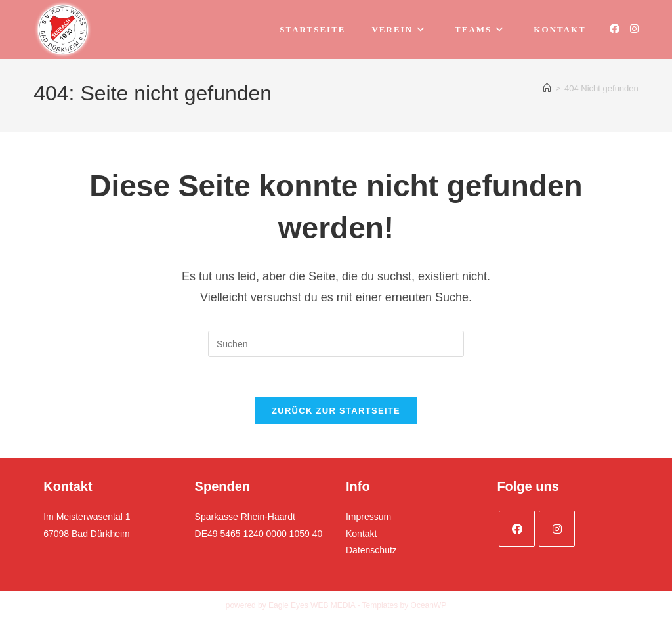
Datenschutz (371, 550)
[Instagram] (557, 529)
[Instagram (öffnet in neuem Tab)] (634, 29)
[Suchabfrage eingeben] (336, 344)
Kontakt (361, 534)
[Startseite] (547, 88)
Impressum (368, 517)
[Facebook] (517, 529)
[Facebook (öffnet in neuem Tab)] (615, 29)
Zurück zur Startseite (336, 411)
